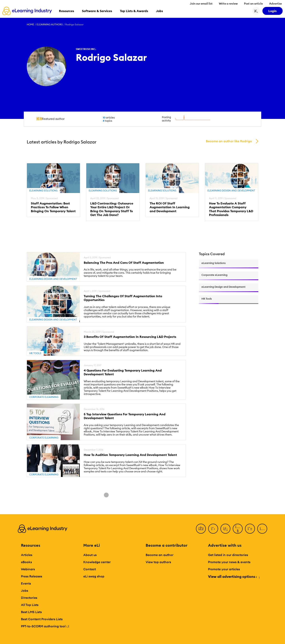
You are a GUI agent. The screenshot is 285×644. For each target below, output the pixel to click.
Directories (29, 598)
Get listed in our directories (228, 555)
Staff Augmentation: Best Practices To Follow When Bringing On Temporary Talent (53, 207)
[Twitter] (213, 529)
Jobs (25, 590)
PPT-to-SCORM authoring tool (45, 626)
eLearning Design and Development (231, 191)
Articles (27, 555)
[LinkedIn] (225, 529)
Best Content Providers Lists (42, 619)
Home (30, 24)
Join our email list (201, 4)
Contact (90, 569)
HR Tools (35, 353)
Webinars (28, 569)
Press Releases (32, 576)
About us (90, 555)
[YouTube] (238, 529)
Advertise (275, 4)
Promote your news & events (229, 562)
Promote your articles (224, 569)
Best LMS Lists (31, 612)
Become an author (160, 555)
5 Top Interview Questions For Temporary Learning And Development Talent (125, 416)
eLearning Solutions (43, 191)
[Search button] (256, 11)
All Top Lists (30, 605)
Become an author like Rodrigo (229, 141)
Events (26, 583)
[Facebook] (201, 529)
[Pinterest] (250, 529)
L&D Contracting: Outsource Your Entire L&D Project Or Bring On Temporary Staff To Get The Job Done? (112, 209)
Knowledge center (97, 562)
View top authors (158, 562)
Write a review (228, 4)
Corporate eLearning (44, 397)
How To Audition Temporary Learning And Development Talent (130, 455)
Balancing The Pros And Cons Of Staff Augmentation (124, 263)
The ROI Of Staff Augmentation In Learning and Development (170, 207)
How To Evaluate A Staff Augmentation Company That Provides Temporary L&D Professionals (231, 209)
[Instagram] (262, 529)
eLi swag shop (94, 576)
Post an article (253, 4)
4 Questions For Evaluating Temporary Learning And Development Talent (123, 372)
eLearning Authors (50, 24)
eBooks (26, 562)
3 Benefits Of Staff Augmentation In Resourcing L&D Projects (130, 337)
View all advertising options (234, 577)
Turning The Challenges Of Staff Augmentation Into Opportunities (123, 298)
